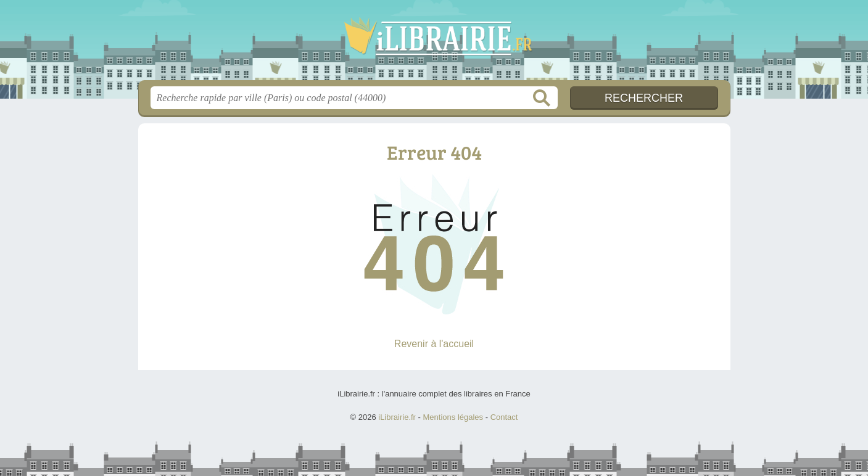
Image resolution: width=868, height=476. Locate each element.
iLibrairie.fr (434, 44)
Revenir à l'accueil (434, 344)
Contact (504, 417)
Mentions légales (453, 417)
